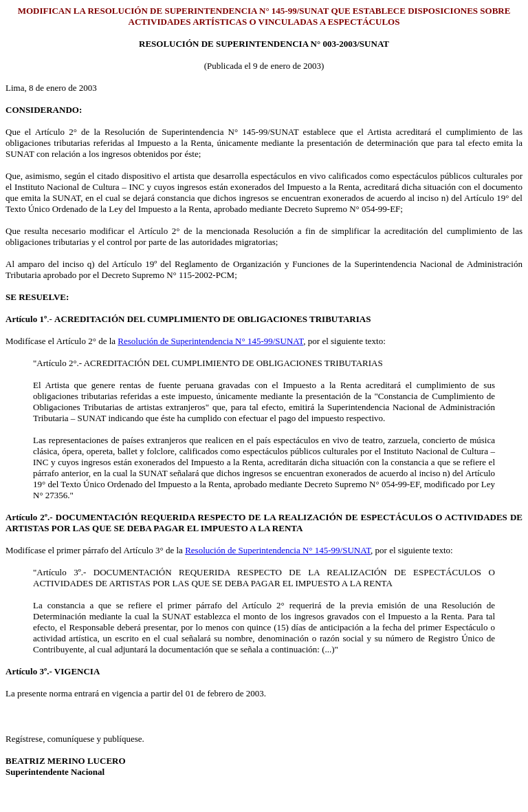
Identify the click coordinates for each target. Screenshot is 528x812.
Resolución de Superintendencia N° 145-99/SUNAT (210, 341)
